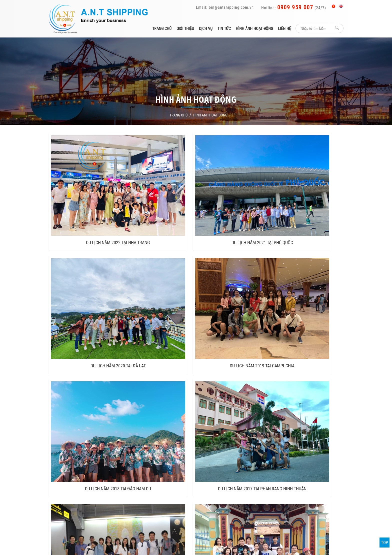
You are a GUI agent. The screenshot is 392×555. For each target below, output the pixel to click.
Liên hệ (284, 29)
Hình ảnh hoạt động (254, 29)
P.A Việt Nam (262, 518)
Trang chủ (162, 29)
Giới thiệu (185, 29)
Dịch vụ (206, 29)
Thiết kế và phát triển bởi (229, 518)
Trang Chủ (178, 115)
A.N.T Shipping (261, 459)
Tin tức (224, 29)
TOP (384, 543)
